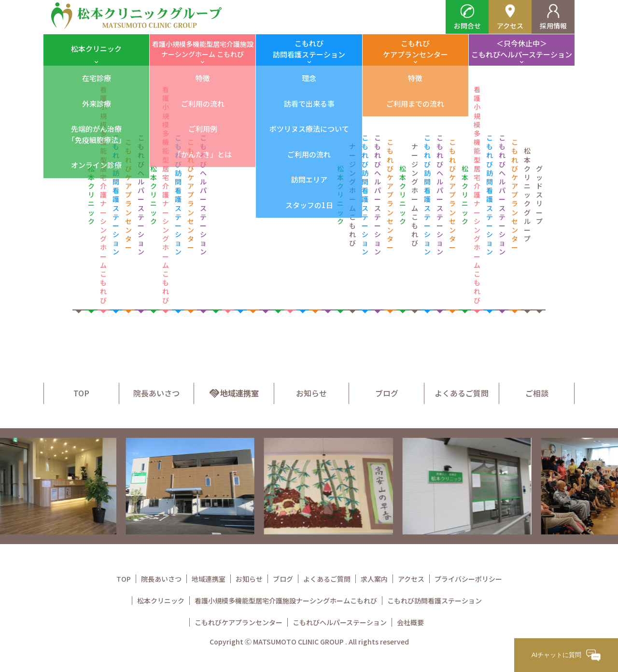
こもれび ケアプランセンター (128, 195)
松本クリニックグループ (527, 195)
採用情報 (553, 17)
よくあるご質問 (462, 393)
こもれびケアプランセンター (415, 49)
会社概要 (410, 622)
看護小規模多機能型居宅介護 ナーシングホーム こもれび (103, 195)
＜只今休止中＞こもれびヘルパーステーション (522, 49)
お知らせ (311, 393)
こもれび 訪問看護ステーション (116, 195)
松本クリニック (96, 49)
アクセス (510, 17)
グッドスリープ (539, 195)
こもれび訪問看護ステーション (309, 49)
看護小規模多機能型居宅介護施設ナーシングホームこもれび (286, 601)
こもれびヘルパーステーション (340, 622)
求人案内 (374, 579)
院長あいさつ (156, 393)
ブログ (387, 393)
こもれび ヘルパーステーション (141, 195)
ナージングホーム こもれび (352, 195)
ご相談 (537, 393)
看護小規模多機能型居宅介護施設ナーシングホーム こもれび (203, 49)
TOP (81, 393)
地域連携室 (234, 393)
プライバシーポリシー (468, 579)
